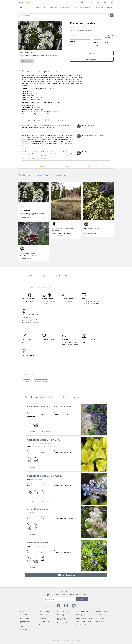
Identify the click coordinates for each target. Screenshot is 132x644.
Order (90, 2)
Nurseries (42, 625)
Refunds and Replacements (25, 622)
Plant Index (43, 615)
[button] (108, 15)
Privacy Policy (100, 621)
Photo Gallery (41, 166)
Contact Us (24, 615)
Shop (81, 2)
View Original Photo (26, 217)
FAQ (21, 626)
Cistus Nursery (29, 253)
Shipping (61, 615)
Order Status (25, 618)
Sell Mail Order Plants (84, 618)
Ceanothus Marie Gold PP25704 (44, 440)
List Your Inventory (83, 621)
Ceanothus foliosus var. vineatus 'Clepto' (50, 406)
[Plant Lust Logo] (24, 2)
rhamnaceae (33, 93)
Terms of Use (100, 618)
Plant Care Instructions (62, 619)
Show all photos (27, 61)
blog (106, 2)
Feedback (23, 630)
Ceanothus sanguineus (40, 509)
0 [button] (112, 2)
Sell (98, 2)
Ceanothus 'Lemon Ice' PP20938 (45, 476)
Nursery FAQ (81, 615)
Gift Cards (42, 618)
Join (82, 599)
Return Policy (44, 621)
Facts (67, 166)
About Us (98, 615)
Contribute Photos (83, 625)
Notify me (92, 53)
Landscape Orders (64, 623)
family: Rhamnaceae (41, 381)
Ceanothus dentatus (38, 542)
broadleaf (27, 381)
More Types (93, 166)
